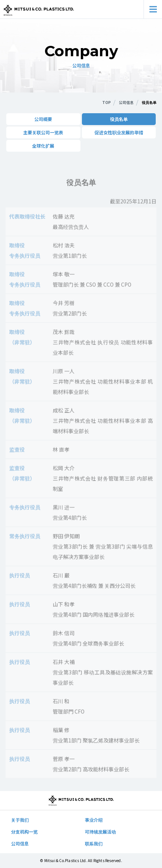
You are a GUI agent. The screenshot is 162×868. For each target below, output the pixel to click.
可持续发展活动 (100, 832)
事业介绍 (94, 820)
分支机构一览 (24, 832)
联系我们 (94, 843)
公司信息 (20, 843)
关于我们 (20, 820)
